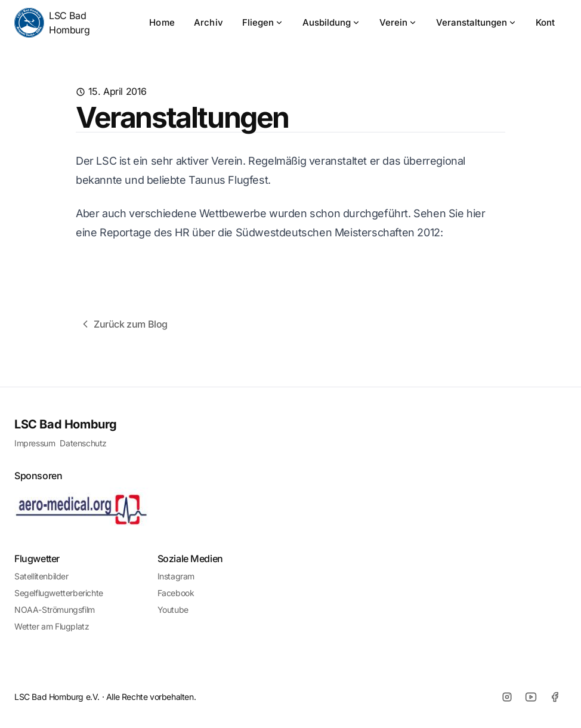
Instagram (176, 576)
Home (162, 22)
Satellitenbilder (41, 576)
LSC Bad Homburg (52, 23)
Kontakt (552, 22)
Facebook (176, 593)
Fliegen (263, 22)
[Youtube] (531, 697)
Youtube (173, 610)
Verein (398, 22)
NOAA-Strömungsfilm (55, 610)
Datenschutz (83, 443)
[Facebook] (555, 697)
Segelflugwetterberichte (59, 593)
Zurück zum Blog (123, 324)
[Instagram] (507, 697)
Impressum (35, 443)
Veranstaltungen (476, 22)
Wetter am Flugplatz (52, 626)
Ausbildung (331, 22)
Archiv (208, 22)
